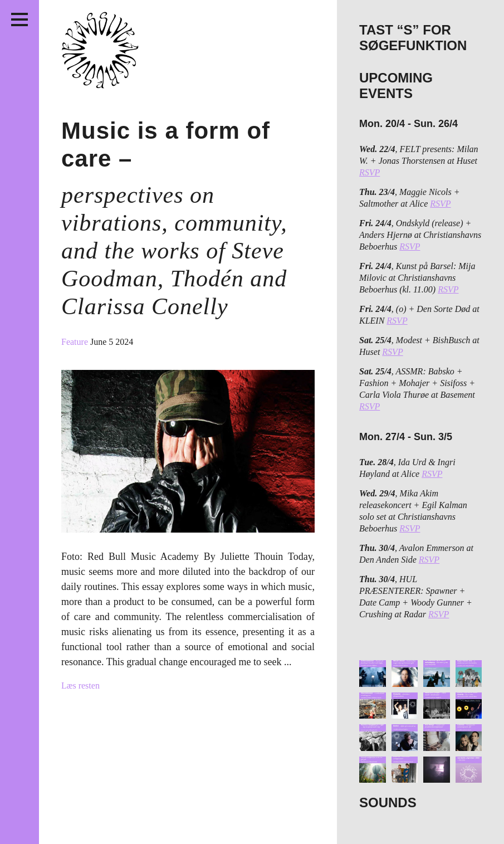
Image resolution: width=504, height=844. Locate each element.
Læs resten (80, 686)
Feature (76, 342)
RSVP (370, 172)
